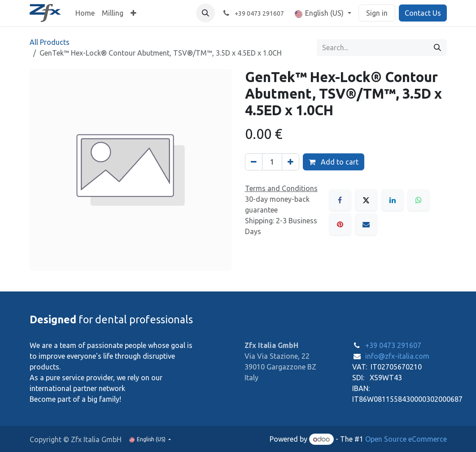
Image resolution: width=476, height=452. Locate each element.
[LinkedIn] (393, 200)
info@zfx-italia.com (397, 356)
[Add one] (290, 162)
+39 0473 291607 (393, 345)
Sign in (377, 13)
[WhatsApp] (419, 200)
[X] (366, 200)
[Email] (366, 224)
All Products (50, 42)
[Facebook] (340, 200)
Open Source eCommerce (406, 439)
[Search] (437, 48)
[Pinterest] (340, 224)
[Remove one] (254, 162)
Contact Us (423, 13)
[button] (205, 13)
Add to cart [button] (334, 162)
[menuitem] (85, 13)
